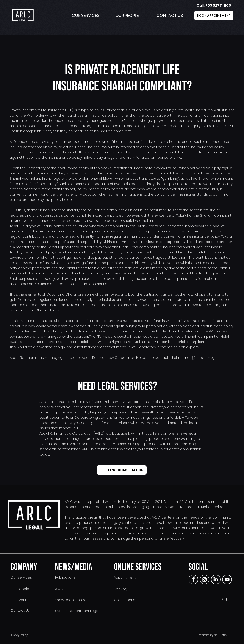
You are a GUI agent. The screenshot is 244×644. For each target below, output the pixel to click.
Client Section (126, 600)
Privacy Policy (19, 635)
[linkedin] (216, 579)
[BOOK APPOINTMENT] (214, 16)
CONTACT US (170, 15)
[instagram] (205, 579)
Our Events (19, 600)
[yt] (227, 579)
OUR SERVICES (86, 15)
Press (60, 589)
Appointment (125, 577)
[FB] (193, 579)
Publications (65, 577)
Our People (19, 589)
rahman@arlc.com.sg (196, 357)
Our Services (21, 577)
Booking (121, 589)
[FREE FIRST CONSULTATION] (122, 470)
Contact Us (20, 610)
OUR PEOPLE (127, 15)
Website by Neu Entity (213, 635)
